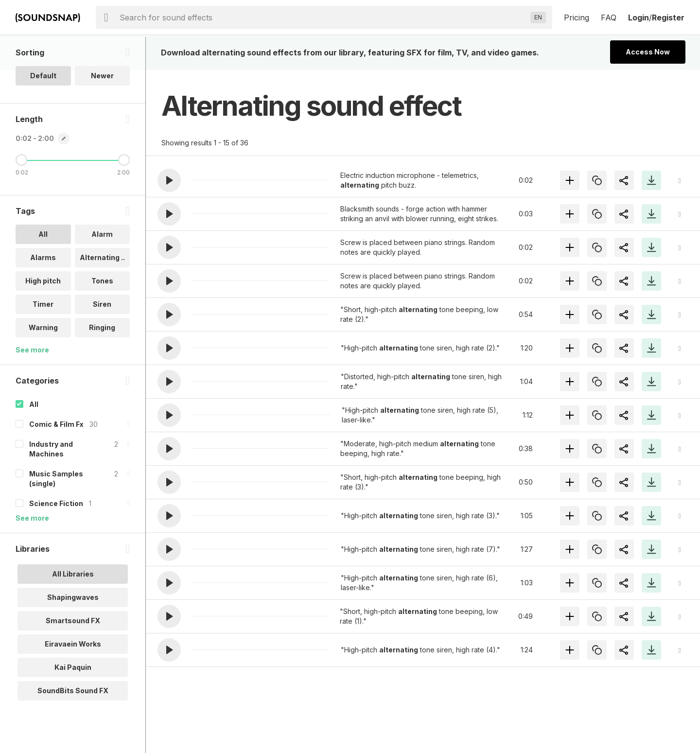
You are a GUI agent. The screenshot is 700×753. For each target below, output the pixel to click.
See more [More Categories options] (32, 551)
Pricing (577, 18)
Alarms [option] (43, 290)
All (34, 437)
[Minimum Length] (21, 193)
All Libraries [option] (73, 607)
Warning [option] (43, 360)
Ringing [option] (102, 360)
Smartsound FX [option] (73, 654)
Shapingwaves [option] (73, 630)
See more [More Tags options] (32, 383)
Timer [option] (43, 337)
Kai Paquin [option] (73, 700)
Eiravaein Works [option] (73, 677)
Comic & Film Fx (56, 457)
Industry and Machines (51, 482)
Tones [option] (102, 314)
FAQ (609, 18)
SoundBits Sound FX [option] (73, 724)
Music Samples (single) (56, 512)
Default (43, 109)
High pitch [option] (43, 314)
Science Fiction (56, 536)
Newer (102, 109)
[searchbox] (323, 18)
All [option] (43, 267)
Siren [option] (102, 337)
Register (668, 18)
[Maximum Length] (124, 193)
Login (639, 18)
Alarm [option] (102, 267)
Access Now (648, 52)
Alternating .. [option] (102, 290)
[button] (169, 180)
